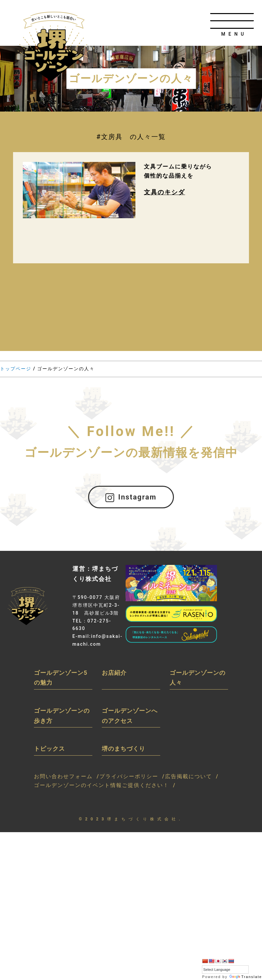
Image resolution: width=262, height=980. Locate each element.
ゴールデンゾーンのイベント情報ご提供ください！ (101, 787)
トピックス (49, 751)
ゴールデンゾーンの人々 (198, 680)
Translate (246, 977)
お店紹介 (114, 675)
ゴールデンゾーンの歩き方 (62, 718)
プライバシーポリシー (129, 778)
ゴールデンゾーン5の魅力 (61, 680)
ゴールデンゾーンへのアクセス (130, 718)
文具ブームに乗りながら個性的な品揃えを (180, 172)
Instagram (131, 498)
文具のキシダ (165, 194)
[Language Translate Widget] (225, 970)
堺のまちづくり (123, 751)
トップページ (16, 369)
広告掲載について (189, 778)
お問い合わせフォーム (63, 778)
